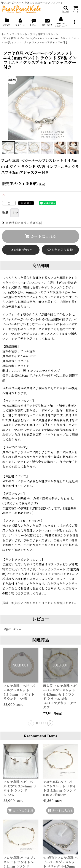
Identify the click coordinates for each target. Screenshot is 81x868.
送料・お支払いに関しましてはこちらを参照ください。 (40, 603)
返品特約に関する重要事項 (22, 223)
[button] (65, 9)
